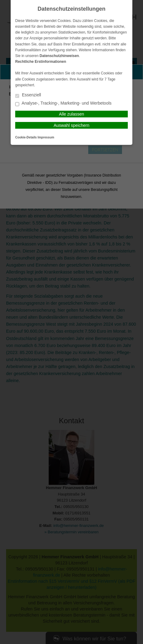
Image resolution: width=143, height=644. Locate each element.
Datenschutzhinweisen (59, 56)
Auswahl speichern (71, 125)
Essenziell (28, 95)
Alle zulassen (72, 114)
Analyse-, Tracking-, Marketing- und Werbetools (63, 104)
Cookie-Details (26, 137)
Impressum (46, 137)
